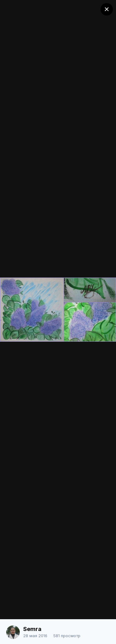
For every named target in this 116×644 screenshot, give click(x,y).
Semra (32, 629)
